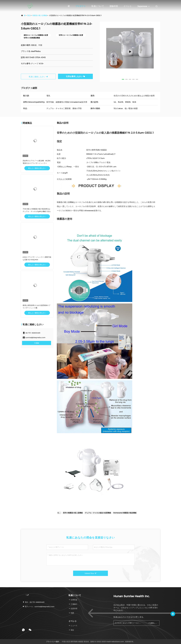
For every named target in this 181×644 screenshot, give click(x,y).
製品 (29, 15)
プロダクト (81, 6)
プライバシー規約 (53, 642)
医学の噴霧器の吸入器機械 (73, 513)
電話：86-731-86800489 (33, 602)
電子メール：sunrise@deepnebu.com (38, 607)
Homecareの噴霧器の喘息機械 (125, 513)
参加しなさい (153, 623)
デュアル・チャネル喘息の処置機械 (98, 513)
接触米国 (114, 6)
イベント (128, 6)
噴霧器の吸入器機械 (40, 15)
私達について (98, 6)
